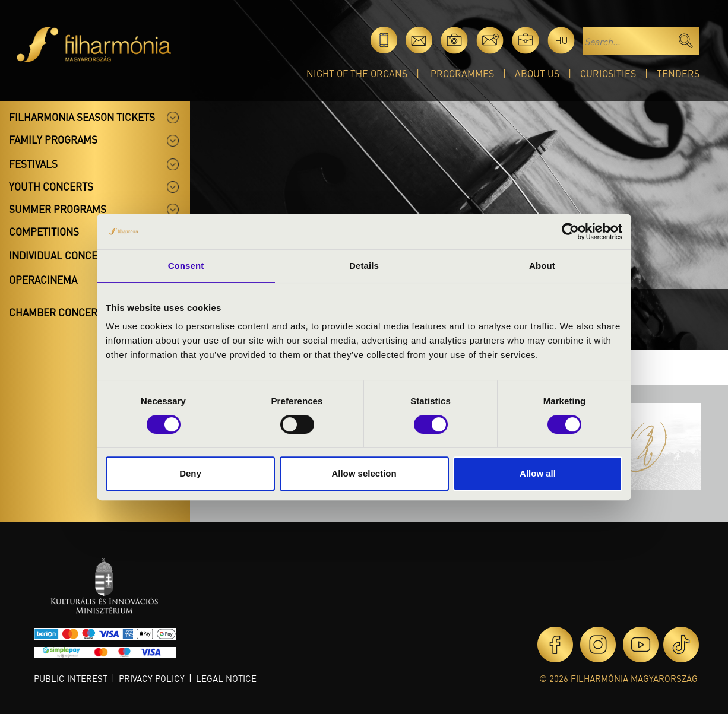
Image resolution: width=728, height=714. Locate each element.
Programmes (462, 73)
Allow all (538, 473)
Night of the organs (357, 73)
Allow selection (364, 473)
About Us (537, 73)
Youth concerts (51, 186)
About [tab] (542, 266)
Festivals (33, 164)
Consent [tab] (186, 266)
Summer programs (58, 209)
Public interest (71, 678)
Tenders (678, 73)
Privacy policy (152, 678)
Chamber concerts (59, 312)
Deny (190, 473)
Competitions (44, 231)
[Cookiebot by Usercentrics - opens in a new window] (570, 231)
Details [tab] (364, 266)
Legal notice (226, 678)
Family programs (53, 139)
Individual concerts (62, 255)
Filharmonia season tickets (82, 117)
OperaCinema (43, 280)
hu (561, 40)
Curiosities (608, 73)
